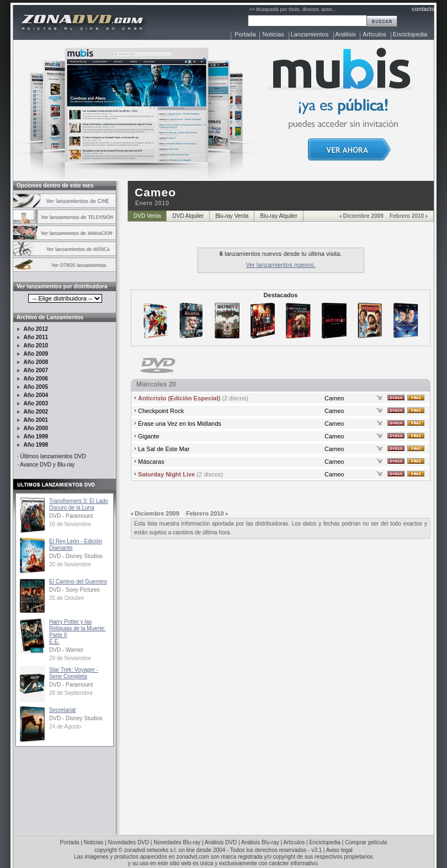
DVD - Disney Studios (76, 556)
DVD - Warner (66, 650)
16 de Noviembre (70, 524)
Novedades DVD (129, 842)
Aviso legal (339, 850)
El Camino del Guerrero (78, 582)
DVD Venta (147, 216)
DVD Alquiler (188, 216)
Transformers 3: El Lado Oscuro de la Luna (79, 504)
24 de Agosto (65, 727)
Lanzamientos (310, 34)
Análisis (345, 34)
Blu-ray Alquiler (278, 216)
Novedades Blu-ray (177, 842)
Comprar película (366, 842)
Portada (245, 34)
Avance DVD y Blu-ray (47, 465)
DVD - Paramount (71, 516)
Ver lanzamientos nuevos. (281, 265)
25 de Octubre (66, 598)
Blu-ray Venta (232, 216)
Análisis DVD (221, 842)
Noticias (273, 34)
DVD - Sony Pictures (74, 590)
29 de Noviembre (70, 658)
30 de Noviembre (70, 564)
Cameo (334, 398)
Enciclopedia (410, 34)
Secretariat (62, 710)
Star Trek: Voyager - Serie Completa (74, 673)
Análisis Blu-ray (260, 842)
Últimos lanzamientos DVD (53, 456)
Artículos (374, 34)
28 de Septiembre (71, 693)
